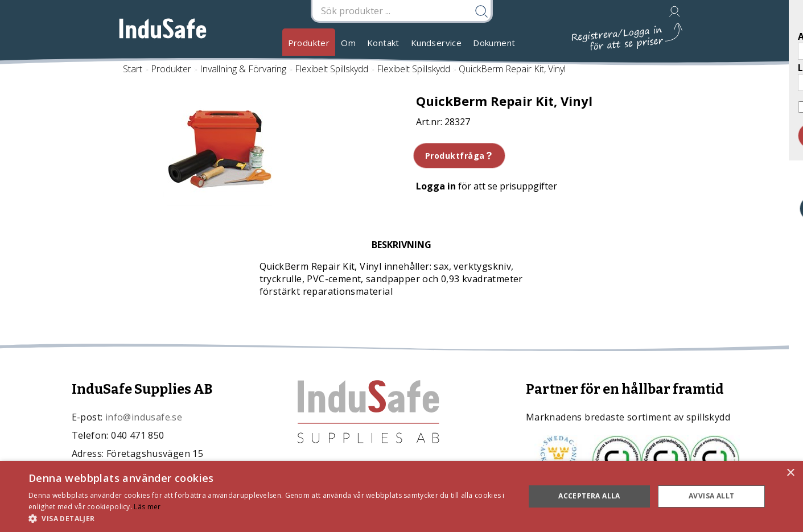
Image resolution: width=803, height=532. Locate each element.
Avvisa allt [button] (711, 496)
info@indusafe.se (144, 417)
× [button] (790, 473)
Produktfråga (460, 156)
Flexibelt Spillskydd (332, 69)
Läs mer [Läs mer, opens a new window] (147, 507)
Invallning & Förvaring (243, 69)
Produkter (309, 43)
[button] (269, 518)
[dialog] (401, 496)
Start (133, 69)
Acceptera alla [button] (589, 496)
